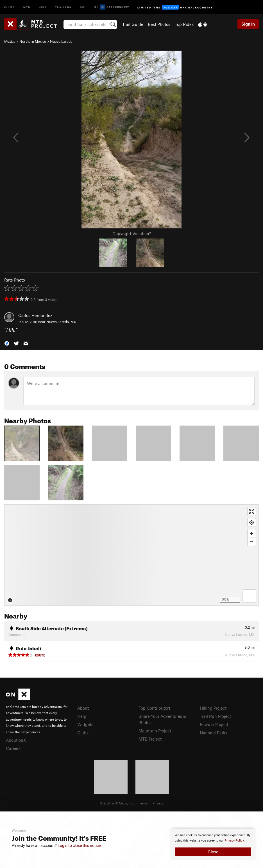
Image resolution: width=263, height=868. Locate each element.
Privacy (158, 803)
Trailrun (63, 7)
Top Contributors (155, 708)
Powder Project (214, 724)
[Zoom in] (252, 533)
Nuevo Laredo (61, 41)
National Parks (214, 733)
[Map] (131, 555)
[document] (213, 844)
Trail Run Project (215, 716)
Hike (43, 7)
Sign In (248, 24)
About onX (16, 740)
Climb (10, 7)
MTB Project (150, 739)
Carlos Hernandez (35, 315)
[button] (7, 343)
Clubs (83, 733)
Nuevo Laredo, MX (61, 322)
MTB (27, 7)
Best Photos (159, 24)
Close (213, 852)
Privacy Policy (234, 841)
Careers (13, 748)
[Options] (249, 596)
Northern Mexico (33, 41)
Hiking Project (213, 708)
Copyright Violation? (132, 233)
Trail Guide (133, 24)
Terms (143, 803)
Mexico (10, 41)
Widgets (85, 724)
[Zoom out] (252, 542)
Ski (83, 7)
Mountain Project (155, 731)
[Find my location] (252, 522)
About (83, 708)
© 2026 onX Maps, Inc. (117, 803)
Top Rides (184, 24)
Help (82, 716)
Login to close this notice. (80, 845)
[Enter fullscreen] (252, 511)
